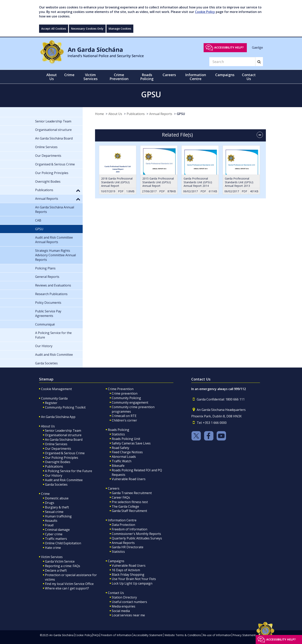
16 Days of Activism (126, 570)
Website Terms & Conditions (183, 635)
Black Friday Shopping (128, 575)
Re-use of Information (217, 635)
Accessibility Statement (148, 635)
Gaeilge (257, 47)
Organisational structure (63, 435)
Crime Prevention (121, 389)
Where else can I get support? (67, 588)
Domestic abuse (57, 498)
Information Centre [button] (196, 77)
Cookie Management (56, 389)
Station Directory (124, 597)
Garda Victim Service (60, 561)
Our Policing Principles (62, 458)
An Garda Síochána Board (64, 440)
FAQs (96, 635)
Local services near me (128, 615)
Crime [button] (69, 75)
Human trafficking (58, 516)
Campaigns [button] (225, 75)
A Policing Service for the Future (69, 471)
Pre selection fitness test (130, 502)
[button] (78, 190)
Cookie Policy (205, 12)
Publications (136, 114)
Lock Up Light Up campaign (132, 583)
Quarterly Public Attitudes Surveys (137, 538)
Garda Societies (56, 484)
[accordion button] (260, 135)
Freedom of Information (129, 529)
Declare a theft (56, 570)
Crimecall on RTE (124, 416)
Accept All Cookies (54, 29)
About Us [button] (52, 77)
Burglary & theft (57, 507)
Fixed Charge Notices (127, 452)
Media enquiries (124, 606)
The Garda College (125, 506)
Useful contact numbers (129, 602)
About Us (115, 114)
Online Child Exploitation (63, 543)
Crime (45, 494)
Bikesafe (118, 466)
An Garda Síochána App (58, 417)
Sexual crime (54, 512)
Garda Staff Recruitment (129, 511)
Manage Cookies (120, 29)
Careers (114, 488)
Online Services (56, 444)
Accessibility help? (229, 47)
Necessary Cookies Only (87, 29)
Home (99, 114)
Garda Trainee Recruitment (132, 493)
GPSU (181, 114)
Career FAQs (121, 497)
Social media (121, 611)
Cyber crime (54, 534)
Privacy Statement (244, 635)
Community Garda (54, 398)
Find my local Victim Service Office (69, 584)
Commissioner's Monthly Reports (136, 534)
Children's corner (124, 420)
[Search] (232, 62)
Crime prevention (125, 393)
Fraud (49, 525)
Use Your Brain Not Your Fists (134, 579)
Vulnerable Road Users (129, 479)
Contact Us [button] (249, 77)
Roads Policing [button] (147, 77)
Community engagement (130, 402)
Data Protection (123, 525)
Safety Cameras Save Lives (131, 443)
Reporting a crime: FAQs (63, 566)
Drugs (50, 503)
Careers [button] (169, 75)
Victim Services (52, 557)
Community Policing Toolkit (65, 407)
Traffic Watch (122, 461)
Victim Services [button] (91, 77)
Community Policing (126, 398)
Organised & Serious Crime (65, 453)
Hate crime (53, 548)
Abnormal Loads (124, 457)
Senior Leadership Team (63, 431)
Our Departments (58, 449)
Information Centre (122, 520)
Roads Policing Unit (126, 439)
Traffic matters (56, 539)
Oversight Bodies (58, 462)
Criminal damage (57, 530)
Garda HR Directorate (128, 547)
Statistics (118, 434)
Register (51, 403)
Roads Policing (119, 430)
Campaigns (116, 561)
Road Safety (120, 448)
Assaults (51, 521)
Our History (54, 475)
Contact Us (116, 593)
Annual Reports (161, 114)
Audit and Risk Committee (64, 480)
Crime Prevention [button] (119, 77)
